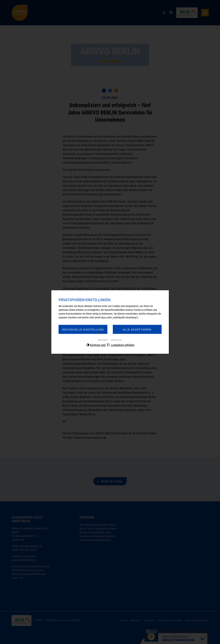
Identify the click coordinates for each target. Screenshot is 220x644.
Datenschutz (117, 340)
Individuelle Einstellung (83, 330)
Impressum (103, 340)
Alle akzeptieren (137, 330)
